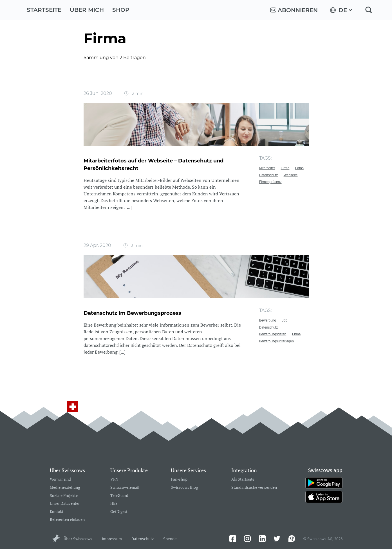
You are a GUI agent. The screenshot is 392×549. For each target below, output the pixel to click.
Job (285, 320)
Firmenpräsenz (270, 182)
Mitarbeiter (267, 168)
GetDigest (119, 512)
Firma (285, 168)
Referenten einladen (67, 520)
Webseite (291, 175)
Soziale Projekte (64, 496)
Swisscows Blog (184, 487)
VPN (114, 479)
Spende (170, 539)
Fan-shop (179, 479)
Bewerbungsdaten (273, 334)
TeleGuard (119, 496)
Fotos (299, 168)
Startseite (44, 10)
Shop (121, 10)
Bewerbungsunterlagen (276, 341)
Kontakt (57, 512)
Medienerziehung (65, 487)
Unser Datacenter (65, 504)
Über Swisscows (78, 539)
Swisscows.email (125, 487)
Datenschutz (269, 175)
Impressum (112, 539)
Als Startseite (243, 479)
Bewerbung (268, 320)
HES (114, 504)
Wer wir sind (60, 479)
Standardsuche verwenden (254, 487)
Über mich (87, 10)
